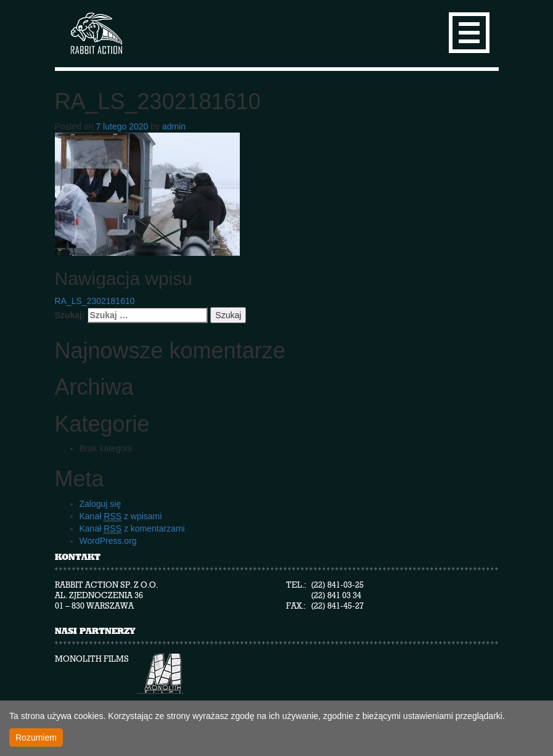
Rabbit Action (95, 34)
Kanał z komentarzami (132, 529)
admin (174, 126)
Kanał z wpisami (121, 516)
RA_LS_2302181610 (95, 301)
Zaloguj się (100, 504)
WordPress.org (108, 541)
